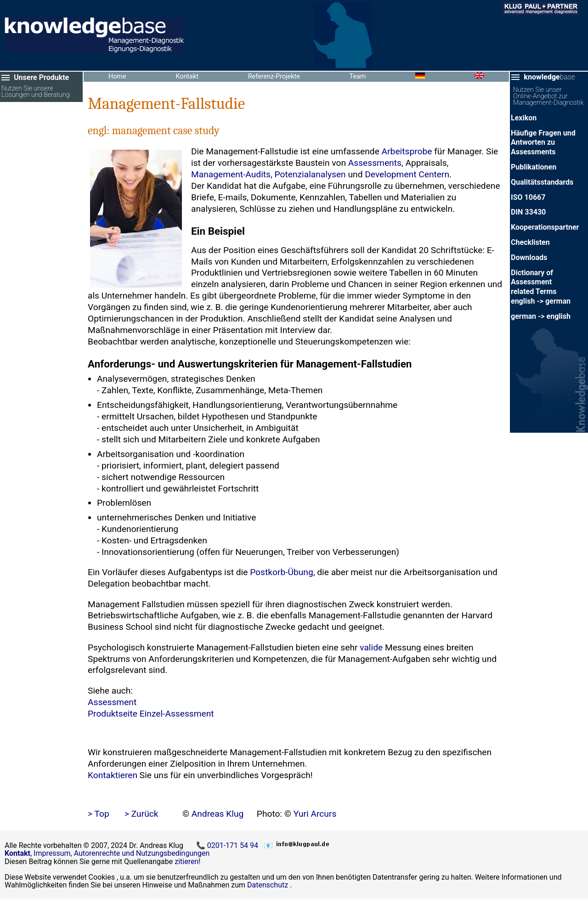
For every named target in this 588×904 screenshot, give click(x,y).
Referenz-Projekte (274, 76)
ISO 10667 (528, 197)
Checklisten (530, 242)
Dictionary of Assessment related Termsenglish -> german (541, 287)
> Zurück (141, 814)
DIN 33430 (528, 212)
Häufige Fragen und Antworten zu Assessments (543, 143)
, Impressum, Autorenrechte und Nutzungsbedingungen (107, 853)
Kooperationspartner (545, 227)
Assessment (112, 702)
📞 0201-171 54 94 (228, 845)
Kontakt (187, 76)
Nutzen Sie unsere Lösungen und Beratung (36, 92)
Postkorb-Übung (282, 572)
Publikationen (534, 167)
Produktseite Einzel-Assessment (151, 714)
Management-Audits (231, 174)
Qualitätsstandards (542, 182)
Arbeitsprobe (407, 151)
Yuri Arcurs (315, 814)
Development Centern (407, 174)
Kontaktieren (113, 775)
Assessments (375, 163)
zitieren (187, 862)
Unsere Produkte (41, 77)
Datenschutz (268, 885)
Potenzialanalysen (310, 174)
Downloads (529, 257)
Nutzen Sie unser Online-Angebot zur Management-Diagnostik (548, 96)
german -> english (541, 316)
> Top (99, 814)
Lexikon (524, 118)
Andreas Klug (218, 814)
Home (117, 76)
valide (371, 647)
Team (358, 76)
